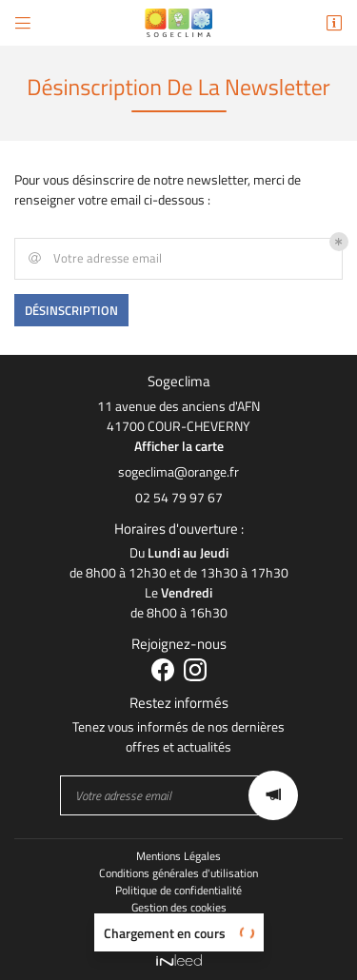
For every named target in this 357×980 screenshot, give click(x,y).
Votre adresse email (93, 259)
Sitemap (179, 924)
